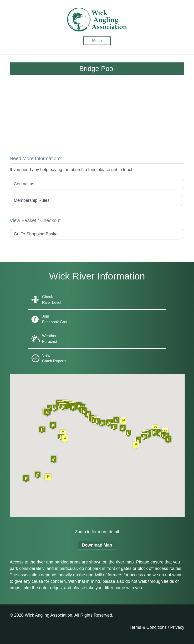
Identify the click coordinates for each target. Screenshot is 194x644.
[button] (48, 477)
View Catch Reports (54, 358)
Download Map (97, 545)
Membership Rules (32, 200)
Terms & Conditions (148, 627)
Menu (97, 41)
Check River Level (52, 300)
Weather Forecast (50, 339)
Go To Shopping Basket (36, 234)
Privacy (177, 627)
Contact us (24, 184)
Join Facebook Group (56, 319)
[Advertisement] (97, 116)
